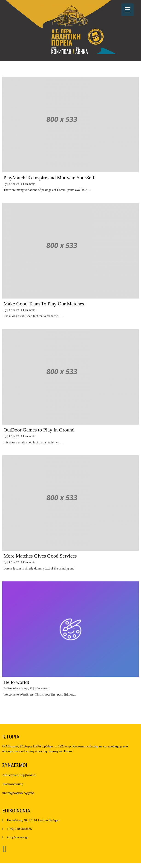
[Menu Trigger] (128, 10)
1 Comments (42, 688)
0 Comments (28, 184)
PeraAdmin (14, 688)
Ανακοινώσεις (13, 784)
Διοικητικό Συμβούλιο (19, 775)
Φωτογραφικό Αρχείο (18, 793)
